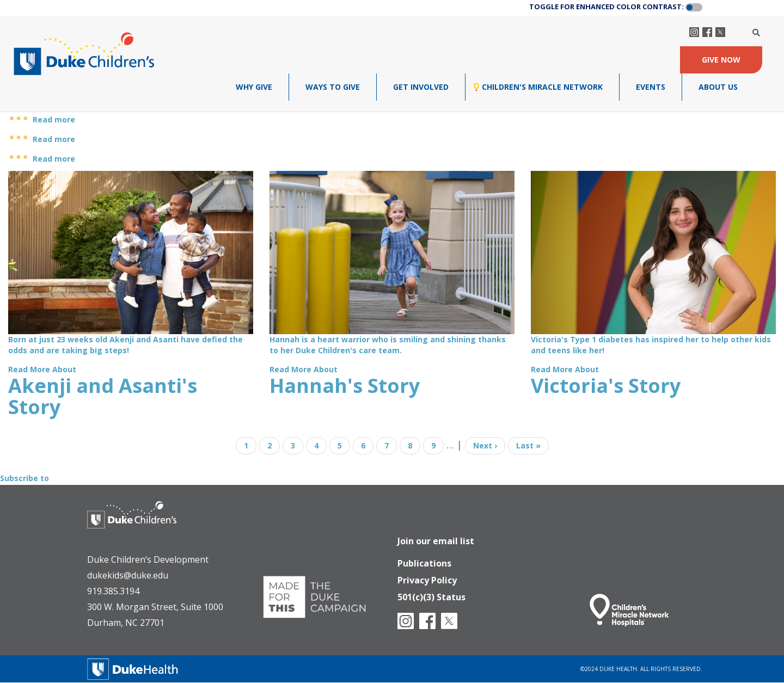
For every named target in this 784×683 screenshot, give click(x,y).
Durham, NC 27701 (126, 623)
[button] (694, 8)
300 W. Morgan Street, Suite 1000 (155, 607)
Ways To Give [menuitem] (333, 87)
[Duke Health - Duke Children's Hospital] (143, 523)
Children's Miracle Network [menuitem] (542, 87)
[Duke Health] (133, 668)
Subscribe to (24, 478)
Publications (424, 559)
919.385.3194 (113, 591)
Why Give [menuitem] (254, 87)
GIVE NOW (721, 60)
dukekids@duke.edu (128, 575)
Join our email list (436, 536)
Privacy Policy (427, 577)
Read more (54, 119)
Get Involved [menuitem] (421, 87)
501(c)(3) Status (431, 595)
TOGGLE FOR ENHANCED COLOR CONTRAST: (607, 7)
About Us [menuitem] (718, 87)
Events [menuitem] (651, 87)
